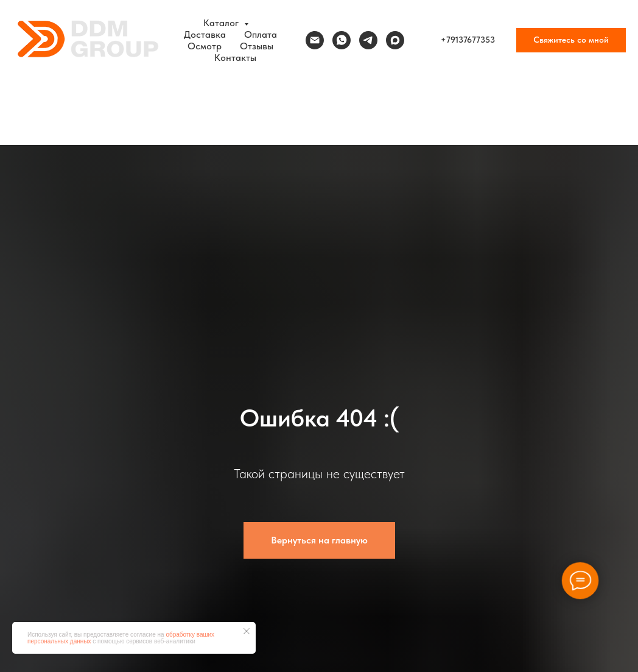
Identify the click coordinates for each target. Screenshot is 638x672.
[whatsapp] (342, 40)
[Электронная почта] (315, 40)
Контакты (235, 58)
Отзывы (257, 46)
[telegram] (368, 40)
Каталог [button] (222, 23)
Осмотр (205, 46)
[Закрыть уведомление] (247, 631)
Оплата (261, 34)
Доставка (205, 34)
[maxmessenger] (395, 40)
